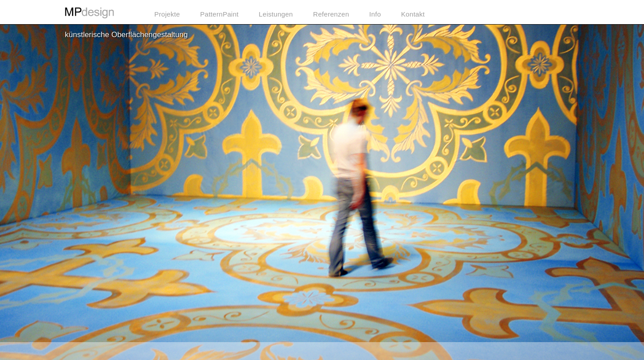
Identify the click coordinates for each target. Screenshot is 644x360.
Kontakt (413, 14)
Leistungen (276, 14)
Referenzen (331, 14)
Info (375, 14)
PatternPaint (219, 14)
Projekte (167, 14)
